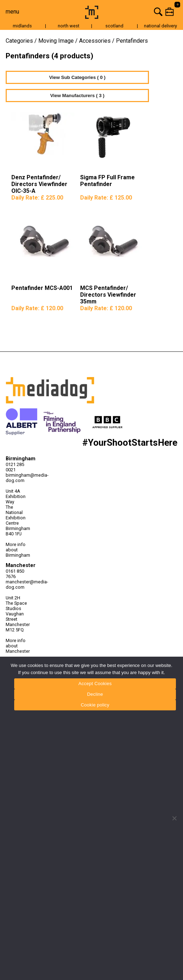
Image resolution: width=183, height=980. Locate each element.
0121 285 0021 (15, 467)
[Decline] (174, 818)
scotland (114, 26)
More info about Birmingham (18, 550)
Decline (95, 694)
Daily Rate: (37, 198)
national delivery (160, 26)
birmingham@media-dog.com (18, 478)
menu (12, 12)
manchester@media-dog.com (18, 584)
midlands (22, 26)
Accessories (95, 41)
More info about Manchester (18, 646)
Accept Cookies (95, 684)
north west (69, 26)
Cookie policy (95, 705)
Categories (19, 41)
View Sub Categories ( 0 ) (77, 77)
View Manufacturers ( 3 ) (77, 96)
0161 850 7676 (15, 574)
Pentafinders (132, 41)
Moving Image (56, 41)
